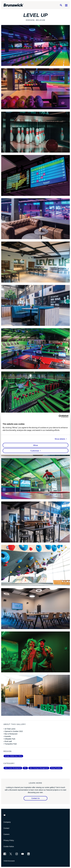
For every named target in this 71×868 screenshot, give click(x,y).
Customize (35, 451)
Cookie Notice (9, 846)
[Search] (61, 5)
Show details (60, 439)
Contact (6, 828)
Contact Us (35, 798)
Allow (36, 445)
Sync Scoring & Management (39, 768)
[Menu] (66, 5)
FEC (25, 768)
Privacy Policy (9, 840)
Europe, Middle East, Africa (13, 756)
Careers (7, 834)
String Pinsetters (56, 768)
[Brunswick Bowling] (13, 5)
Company (7, 822)
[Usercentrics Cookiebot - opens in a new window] (58, 416)
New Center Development (13, 768)
